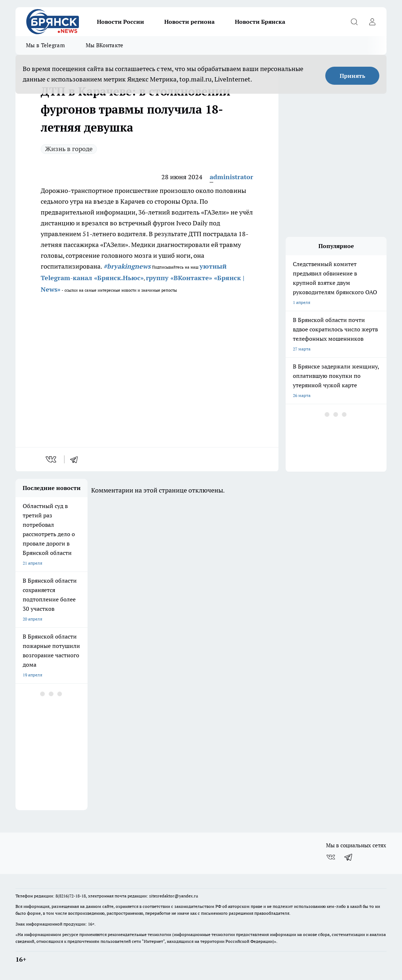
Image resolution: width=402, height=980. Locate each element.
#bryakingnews (127, 266)
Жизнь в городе (69, 149)
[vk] (52, 459)
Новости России (120, 22)
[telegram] (76, 459)
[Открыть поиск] (354, 22)
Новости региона (189, 22)
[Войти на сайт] (372, 22)
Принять (352, 76)
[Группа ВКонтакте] (331, 857)
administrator (231, 177)
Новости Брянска (260, 22)
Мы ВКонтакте (105, 45)
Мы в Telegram (45, 45)
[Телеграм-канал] (349, 857)
